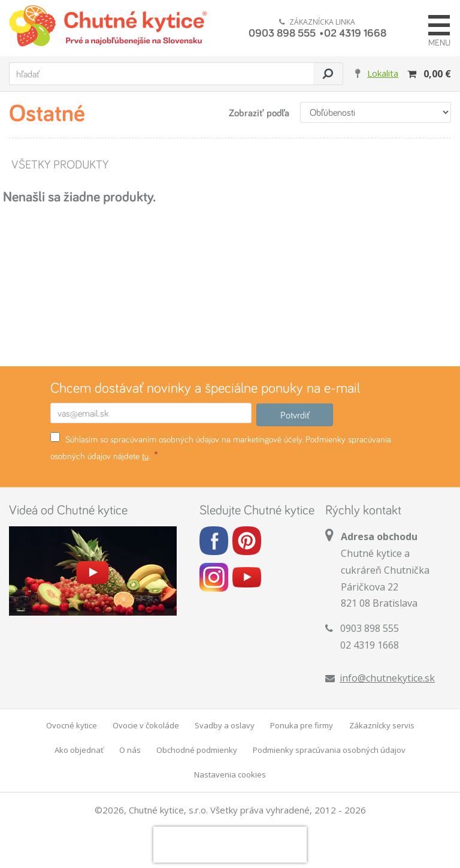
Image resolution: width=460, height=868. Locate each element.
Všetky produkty (59, 164)
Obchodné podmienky (197, 750)
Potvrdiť (295, 415)
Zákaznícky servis (382, 725)
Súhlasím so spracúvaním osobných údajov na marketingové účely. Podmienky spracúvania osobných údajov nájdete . (221, 447)
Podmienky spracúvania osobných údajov (329, 750)
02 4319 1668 (355, 32)
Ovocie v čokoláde (146, 725)
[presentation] (230, 845)
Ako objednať (79, 750)
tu (145, 456)
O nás (130, 750)
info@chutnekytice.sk (387, 678)
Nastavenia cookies (230, 774)
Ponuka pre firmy (302, 725)
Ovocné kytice (72, 725)
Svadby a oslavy (225, 725)
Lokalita (383, 73)
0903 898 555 (282, 32)
